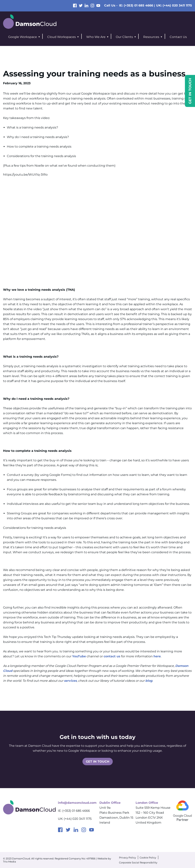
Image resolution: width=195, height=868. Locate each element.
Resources (151, 37)
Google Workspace (23, 37)
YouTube (79, 656)
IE (136, 5)
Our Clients (124, 37)
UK (174, 5)
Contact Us (178, 37)
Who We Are (96, 37)
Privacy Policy (127, 858)
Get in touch (98, 762)
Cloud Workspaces (62, 37)
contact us (112, 656)
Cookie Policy (148, 858)
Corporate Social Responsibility (138, 862)
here (157, 656)
